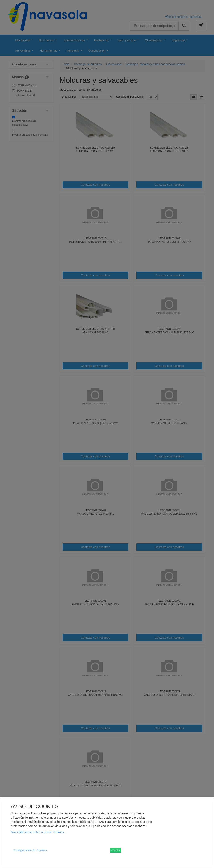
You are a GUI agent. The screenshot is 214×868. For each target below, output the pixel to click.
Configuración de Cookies (30, 850)
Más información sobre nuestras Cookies (37, 832)
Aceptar (116, 850)
